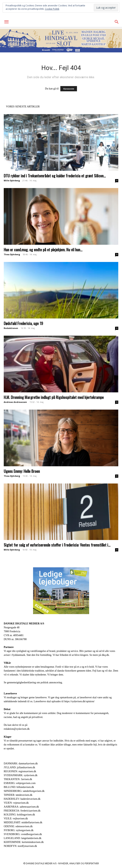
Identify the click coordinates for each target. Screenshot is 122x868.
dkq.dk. (106, 655)
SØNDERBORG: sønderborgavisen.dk (24, 791)
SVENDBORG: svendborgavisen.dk (23, 834)
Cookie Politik (52, 9)
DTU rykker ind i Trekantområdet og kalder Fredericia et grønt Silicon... (55, 176)
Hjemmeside (69, 89)
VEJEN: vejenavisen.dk (16, 803)
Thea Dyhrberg (12, 254)
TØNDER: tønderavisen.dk (18, 795)
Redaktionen (11, 328)
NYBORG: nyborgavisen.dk (19, 830)
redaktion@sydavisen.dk (17, 729)
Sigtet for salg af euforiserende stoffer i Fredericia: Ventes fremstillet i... (57, 545)
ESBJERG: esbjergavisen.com (20, 783)
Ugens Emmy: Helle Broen (22, 471)
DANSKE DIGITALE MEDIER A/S (24, 624)
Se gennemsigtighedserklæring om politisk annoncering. (33, 682)
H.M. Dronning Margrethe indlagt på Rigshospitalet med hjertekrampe (54, 397)
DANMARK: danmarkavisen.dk (21, 763)
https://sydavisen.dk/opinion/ (79, 701)
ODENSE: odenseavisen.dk (18, 826)
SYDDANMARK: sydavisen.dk (21, 775)
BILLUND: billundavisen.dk (19, 787)
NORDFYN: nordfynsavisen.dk (20, 846)
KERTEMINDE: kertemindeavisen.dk (24, 842)
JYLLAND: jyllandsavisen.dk (19, 767)
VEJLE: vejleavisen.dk (16, 819)
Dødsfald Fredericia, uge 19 (23, 323)
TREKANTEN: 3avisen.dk (18, 779)
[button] (6, 22)
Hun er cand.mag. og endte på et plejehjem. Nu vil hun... (43, 250)
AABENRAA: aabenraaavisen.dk (21, 807)
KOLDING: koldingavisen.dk (19, 815)
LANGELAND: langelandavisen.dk (23, 838)
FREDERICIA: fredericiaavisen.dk (22, 811)
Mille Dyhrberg (12, 180)
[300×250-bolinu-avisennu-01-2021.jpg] (61, 591)
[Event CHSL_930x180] (61, 41)
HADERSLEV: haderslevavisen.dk (22, 799)
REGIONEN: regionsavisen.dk (20, 771)
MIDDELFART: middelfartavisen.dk (23, 822)
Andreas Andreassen (15, 402)
